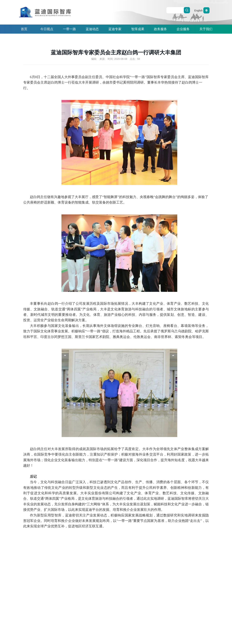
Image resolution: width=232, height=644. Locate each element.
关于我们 (206, 29)
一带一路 (69, 29)
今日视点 (47, 29)
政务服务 (160, 29)
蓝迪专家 (115, 29)
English (202, 11)
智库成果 (138, 29)
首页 (24, 29)
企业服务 (183, 29)
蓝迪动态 (92, 29)
